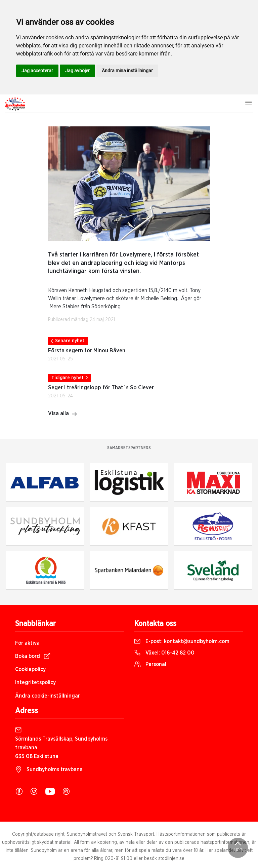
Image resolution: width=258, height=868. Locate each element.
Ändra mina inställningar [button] (127, 71)
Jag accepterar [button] (37, 71)
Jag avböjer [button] (77, 71)
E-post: (182, 641)
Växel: (164, 653)
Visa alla (63, 414)
